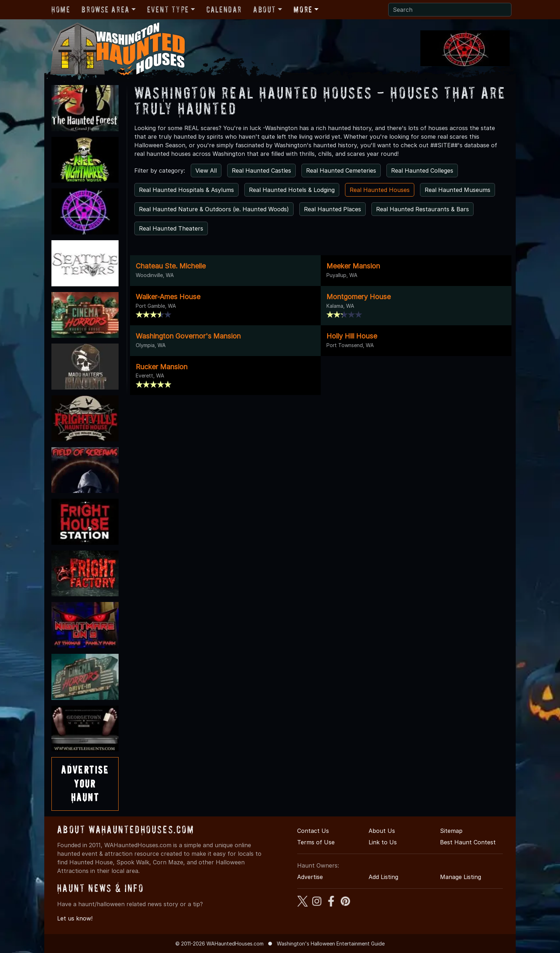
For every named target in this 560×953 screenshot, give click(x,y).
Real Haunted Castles (261, 171)
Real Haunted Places (332, 209)
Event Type (168, 9)
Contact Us (313, 831)
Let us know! (75, 918)
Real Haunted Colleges (422, 171)
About (265, 9)
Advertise (310, 877)
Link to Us (383, 842)
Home (61, 9)
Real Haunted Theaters (171, 228)
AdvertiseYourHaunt (85, 784)
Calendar (224, 9)
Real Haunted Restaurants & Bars (422, 209)
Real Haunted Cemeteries (341, 171)
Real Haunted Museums (457, 190)
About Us (382, 831)
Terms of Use (316, 842)
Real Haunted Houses (380, 190)
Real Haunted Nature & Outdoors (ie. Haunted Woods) (214, 209)
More (303, 9)
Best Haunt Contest (468, 842)
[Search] (450, 10)
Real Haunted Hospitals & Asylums (186, 190)
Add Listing (383, 877)
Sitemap (451, 831)
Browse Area (105, 9)
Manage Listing (461, 877)
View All (206, 171)
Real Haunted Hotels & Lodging (292, 190)
